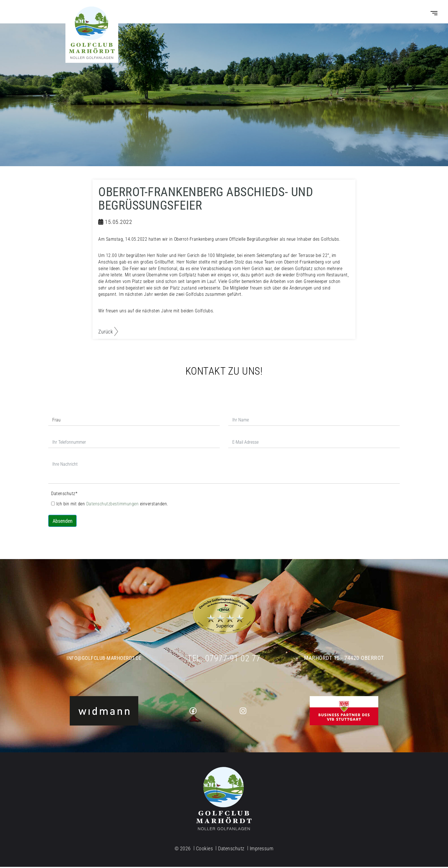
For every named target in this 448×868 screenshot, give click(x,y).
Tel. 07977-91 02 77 (224, 659)
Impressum (262, 850)
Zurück (106, 333)
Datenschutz (64, 495)
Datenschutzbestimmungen (113, 505)
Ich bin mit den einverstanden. (110, 505)
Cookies (205, 850)
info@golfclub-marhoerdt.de (104, 659)
